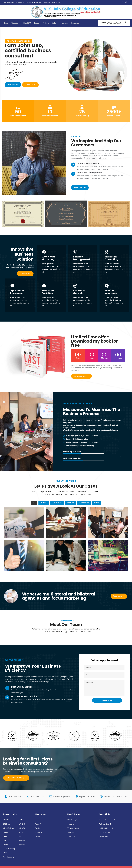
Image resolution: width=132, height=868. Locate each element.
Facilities (46, 23)
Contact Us (75, 23)
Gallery (55, 23)
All (34, 503)
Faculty (37, 23)
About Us (15, 23)
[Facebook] (122, 2)
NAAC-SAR (27, 23)
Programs (64, 23)
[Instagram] (126, 2)
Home (6, 23)
